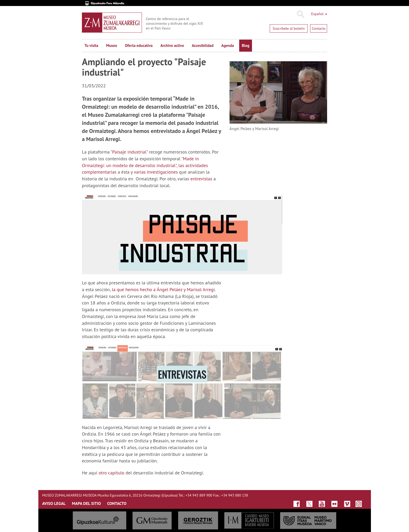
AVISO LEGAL (54, 503)
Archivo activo (172, 45)
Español (319, 14)
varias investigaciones (156, 172)
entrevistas (201, 179)
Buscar (300, 14)
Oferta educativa (139, 45)
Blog (246, 45)
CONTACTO (117, 503)
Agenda (228, 45)
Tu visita (91, 45)
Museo (112, 45)
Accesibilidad (203, 45)
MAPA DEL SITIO (86, 503)
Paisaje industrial (129, 152)
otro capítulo (112, 473)
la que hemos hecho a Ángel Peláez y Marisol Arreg (163, 289)
